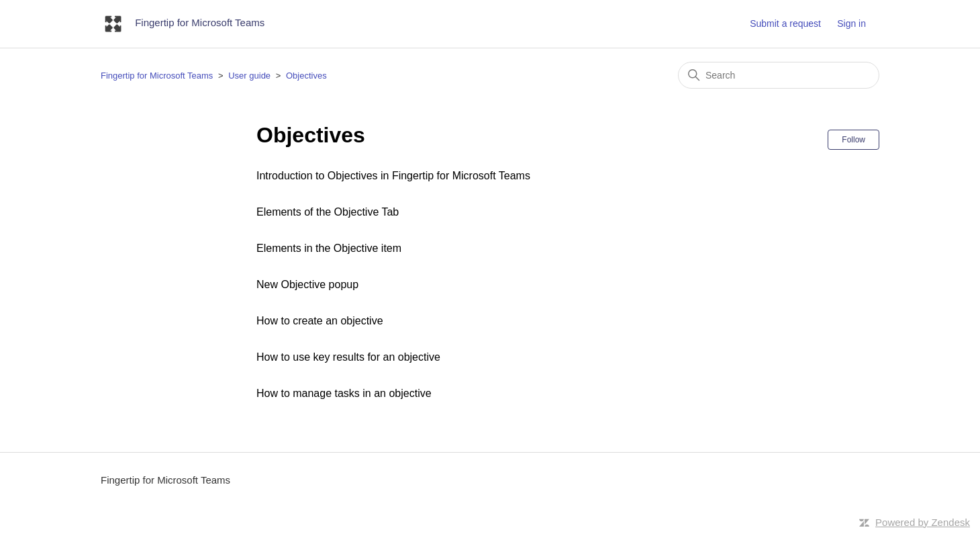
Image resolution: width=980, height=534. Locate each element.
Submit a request (785, 24)
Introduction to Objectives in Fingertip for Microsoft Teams (393, 176)
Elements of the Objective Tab (328, 212)
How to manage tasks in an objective (344, 393)
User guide (249, 76)
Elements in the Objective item (329, 248)
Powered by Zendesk (923, 522)
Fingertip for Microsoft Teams (157, 76)
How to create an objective (320, 321)
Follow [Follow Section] (853, 140)
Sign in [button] (851, 24)
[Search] (779, 75)
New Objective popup (307, 284)
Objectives (306, 76)
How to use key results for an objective (348, 357)
